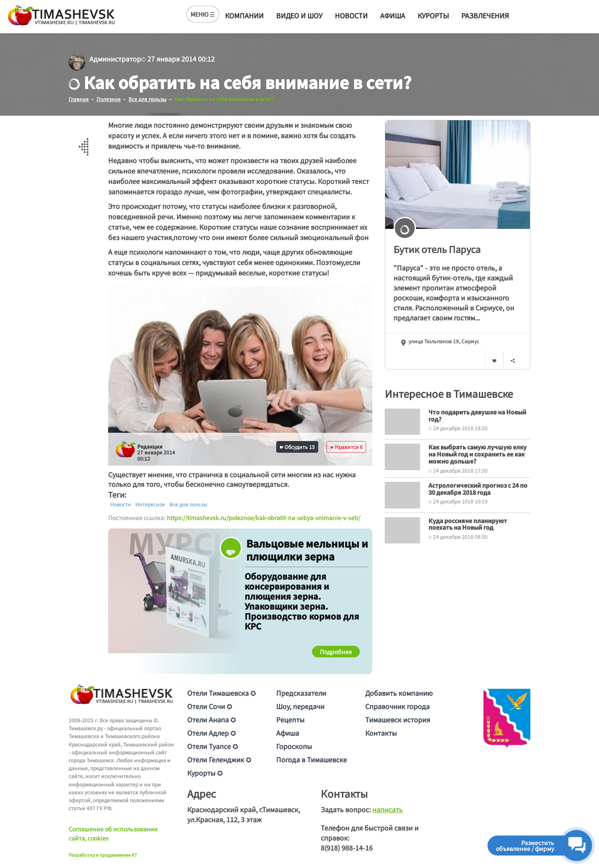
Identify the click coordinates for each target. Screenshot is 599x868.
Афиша (393, 15)
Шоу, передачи (300, 706)
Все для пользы (188, 504)
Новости (351, 15)
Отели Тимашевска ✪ (222, 693)
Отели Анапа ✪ (212, 719)
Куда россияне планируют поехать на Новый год (468, 524)
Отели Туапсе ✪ (213, 746)
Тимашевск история (398, 719)
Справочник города (397, 706)
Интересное (150, 504)
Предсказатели (301, 693)
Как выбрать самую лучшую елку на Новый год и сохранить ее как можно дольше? (478, 454)
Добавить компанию (399, 693)
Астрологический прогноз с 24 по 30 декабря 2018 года (478, 489)
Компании (244, 15)
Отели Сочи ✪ (210, 706)
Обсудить (297, 447)
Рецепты (290, 719)
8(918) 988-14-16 (347, 848)
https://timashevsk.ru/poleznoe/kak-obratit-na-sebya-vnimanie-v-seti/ (264, 518)
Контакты (381, 733)
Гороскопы (294, 746)
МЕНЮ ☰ (203, 14)
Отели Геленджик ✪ (219, 759)
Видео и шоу (299, 15)
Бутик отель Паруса (437, 249)
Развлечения (485, 15)
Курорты (433, 15)
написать (387, 809)
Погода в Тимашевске (312, 759)
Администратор (115, 59)
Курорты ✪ (205, 773)
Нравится (347, 447)
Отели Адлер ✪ (212, 733)
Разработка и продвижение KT (103, 855)
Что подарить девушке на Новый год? (477, 415)
